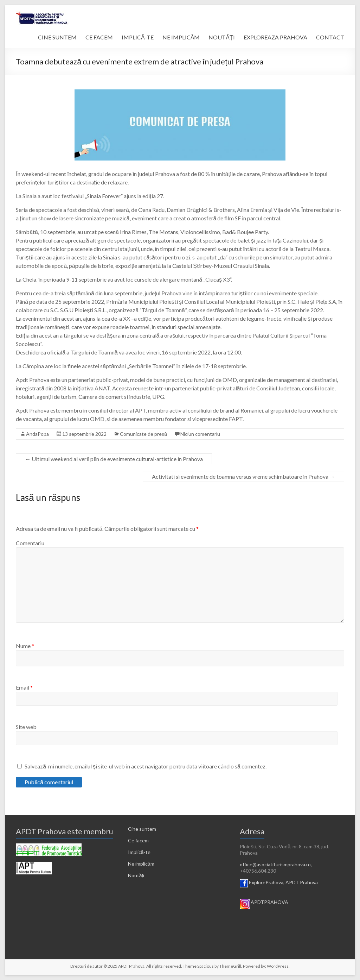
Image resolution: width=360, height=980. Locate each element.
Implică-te (139, 852)
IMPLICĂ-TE (138, 37)
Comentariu (30, 543)
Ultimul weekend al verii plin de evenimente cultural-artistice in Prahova (114, 459)
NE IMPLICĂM (181, 37)
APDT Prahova (302, 882)
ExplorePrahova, (267, 882)
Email (24, 687)
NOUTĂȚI (221, 37)
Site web (26, 727)
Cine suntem (142, 829)
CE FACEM (99, 37)
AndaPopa (37, 434)
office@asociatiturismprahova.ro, (276, 864)
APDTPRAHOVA (269, 902)
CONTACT (330, 37)
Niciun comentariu (200, 434)
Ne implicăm (141, 864)
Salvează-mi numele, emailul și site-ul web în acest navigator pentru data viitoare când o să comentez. (146, 766)
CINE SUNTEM (57, 37)
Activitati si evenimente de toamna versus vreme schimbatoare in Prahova (243, 476)
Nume (25, 646)
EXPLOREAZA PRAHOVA (275, 37)
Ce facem (138, 840)
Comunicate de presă (143, 434)
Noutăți (136, 875)
